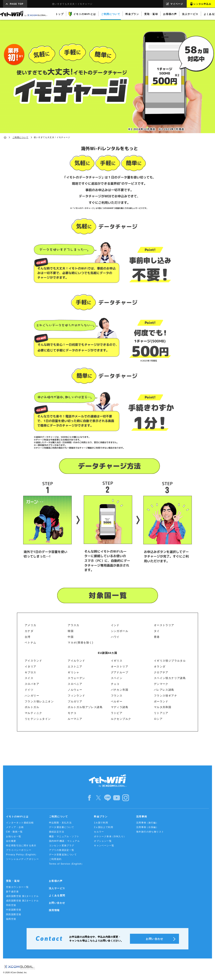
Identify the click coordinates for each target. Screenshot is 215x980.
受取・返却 (13, 881)
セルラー (99, 832)
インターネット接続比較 (20, 823)
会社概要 (11, 841)
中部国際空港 (14, 910)
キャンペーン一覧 (104, 846)
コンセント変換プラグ (62, 846)
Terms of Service (66, 864)
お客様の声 (56, 881)
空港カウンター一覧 (17, 887)
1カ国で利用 (101, 823)
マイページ (177, 4)
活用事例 (142, 817)
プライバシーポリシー (19, 850)
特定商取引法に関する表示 (21, 846)
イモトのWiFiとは (17, 817)
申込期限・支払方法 (60, 823)
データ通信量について (62, 827)
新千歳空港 (12, 892)
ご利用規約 (55, 859)
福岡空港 (11, 919)
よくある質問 (57, 895)
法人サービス (57, 888)
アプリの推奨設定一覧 (62, 850)
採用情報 (54, 910)
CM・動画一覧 (14, 832)
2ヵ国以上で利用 (104, 827)
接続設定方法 (57, 832)
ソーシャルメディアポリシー (22, 859)
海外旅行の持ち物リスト (150, 832)
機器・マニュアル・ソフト (64, 836)
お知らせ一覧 (14, 836)
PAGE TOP (17, 4)
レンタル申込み (202, 4)
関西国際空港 (14, 914)
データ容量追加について (63, 855)
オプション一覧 (103, 841)
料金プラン (101, 817)
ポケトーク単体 (110, 837)
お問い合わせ (57, 903)
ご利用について (20, 137)
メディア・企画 (15, 827)
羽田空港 (11, 905)
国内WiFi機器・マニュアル (64, 841)
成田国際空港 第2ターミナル (22, 901)
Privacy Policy (22, 855)
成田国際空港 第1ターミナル (22, 896)
